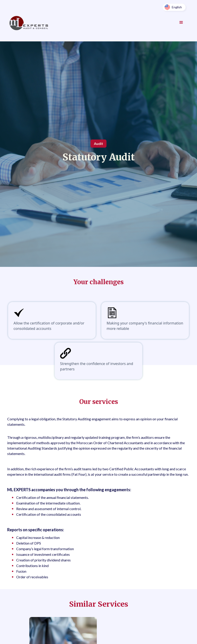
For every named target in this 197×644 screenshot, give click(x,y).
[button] (174, 7)
